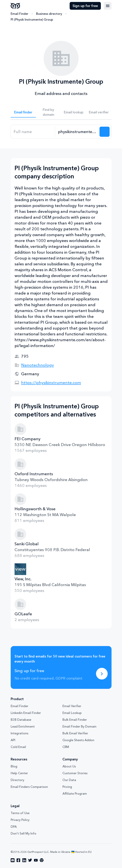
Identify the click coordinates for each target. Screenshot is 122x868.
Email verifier (99, 112)
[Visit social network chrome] (42, 860)
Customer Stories (75, 773)
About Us (69, 766)
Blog (14, 766)
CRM (66, 747)
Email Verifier (72, 706)
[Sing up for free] (102, 674)
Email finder (23, 112)
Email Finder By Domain (79, 726)
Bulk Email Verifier (75, 733)
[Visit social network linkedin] (24, 860)
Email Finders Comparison (29, 787)
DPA (14, 827)
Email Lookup (72, 713)
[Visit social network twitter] (30, 860)
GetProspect (15, 6)
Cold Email (18, 747)
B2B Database (21, 720)
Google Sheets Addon (78, 740)
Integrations (19, 733)
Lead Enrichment (23, 726)
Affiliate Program (75, 793)
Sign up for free (85, 6)
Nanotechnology (38, 365)
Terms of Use (20, 813)
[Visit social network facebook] (18, 860)
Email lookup (74, 112)
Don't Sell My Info (23, 833)
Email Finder (19, 14)
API (13, 740)
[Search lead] (105, 132)
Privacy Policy (20, 820)
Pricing (67, 787)
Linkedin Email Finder (26, 713)
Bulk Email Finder (75, 720)
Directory (17, 780)
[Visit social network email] (13, 860)
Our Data (69, 780)
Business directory (49, 14)
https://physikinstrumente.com (51, 383)
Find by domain (48, 112)
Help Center (19, 773)
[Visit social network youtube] (36, 860)
